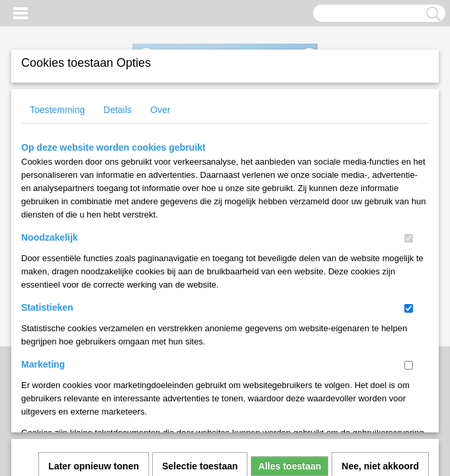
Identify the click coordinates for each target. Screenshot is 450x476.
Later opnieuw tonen (94, 285)
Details (117, 110)
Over (160, 110)
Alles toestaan (290, 285)
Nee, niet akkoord (380, 285)
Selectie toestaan (200, 285)
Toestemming (57, 110)
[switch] (409, 238)
